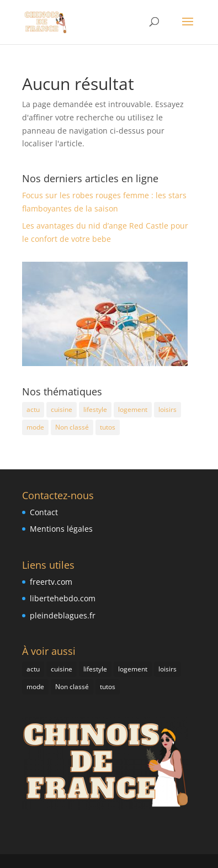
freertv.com (51, 582)
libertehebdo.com (63, 598)
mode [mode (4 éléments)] (35, 427)
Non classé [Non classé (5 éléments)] (72, 427)
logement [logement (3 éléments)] (133, 409)
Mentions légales (61, 529)
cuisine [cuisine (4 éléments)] (62, 409)
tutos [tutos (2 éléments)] (108, 427)
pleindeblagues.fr (63, 615)
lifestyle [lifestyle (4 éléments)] (95, 409)
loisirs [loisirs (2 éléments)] (168, 409)
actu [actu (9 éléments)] (33, 409)
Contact (44, 512)
